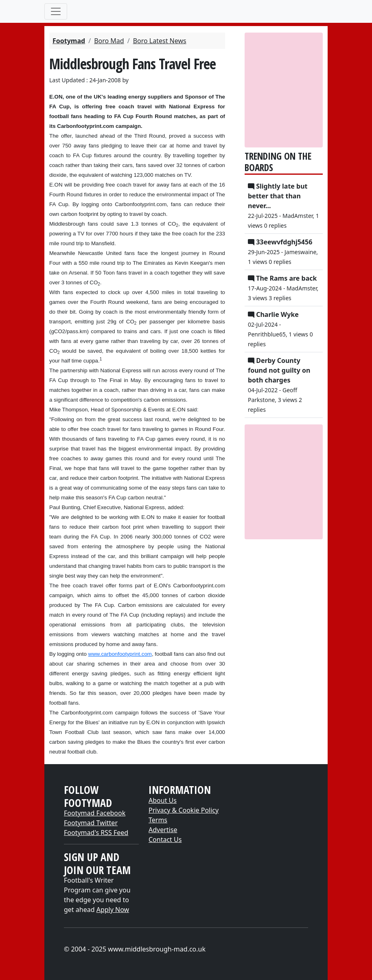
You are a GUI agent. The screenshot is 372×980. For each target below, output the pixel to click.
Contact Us (165, 839)
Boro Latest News (160, 41)
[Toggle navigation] (56, 11)
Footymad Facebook (95, 813)
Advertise (163, 830)
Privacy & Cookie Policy (184, 810)
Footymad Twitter (91, 823)
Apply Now (113, 910)
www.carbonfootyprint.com (120, 654)
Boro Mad (109, 41)
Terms (158, 820)
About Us (163, 800)
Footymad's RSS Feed (96, 833)
